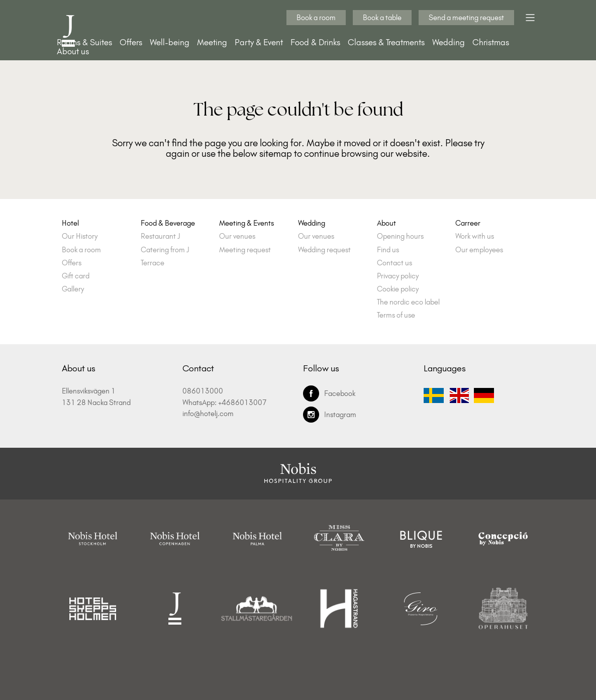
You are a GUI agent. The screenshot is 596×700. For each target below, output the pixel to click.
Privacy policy (398, 276)
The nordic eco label (408, 302)
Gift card (76, 276)
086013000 (203, 391)
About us (73, 51)
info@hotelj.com (208, 414)
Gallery (73, 289)
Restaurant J (161, 236)
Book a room (316, 18)
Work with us (475, 236)
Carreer (468, 223)
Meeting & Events (246, 223)
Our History (80, 236)
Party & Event (259, 42)
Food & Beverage (168, 223)
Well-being (170, 42)
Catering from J (165, 250)
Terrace (153, 263)
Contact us (394, 263)
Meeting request (245, 250)
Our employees (479, 250)
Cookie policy (398, 289)
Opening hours (400, 236)
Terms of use (396, 315)
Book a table (382, 18)
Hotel (70, 223)
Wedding (449, 42)
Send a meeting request (466, 18)
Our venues (237, 236)
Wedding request (324, 250)
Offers (131, 42)
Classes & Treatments (386, 42)
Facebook (329, 393)
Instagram (330, 415)
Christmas (491, 42)
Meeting (212, 42)
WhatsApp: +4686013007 (225, 403)
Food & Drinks (315, 42)
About (386, 223)
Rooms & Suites (84, 42)
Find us (388, 250)
